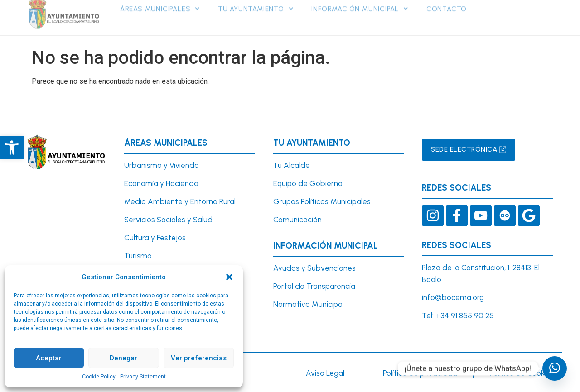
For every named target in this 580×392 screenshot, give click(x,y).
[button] (229, 277)
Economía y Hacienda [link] (161, 183)
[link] (12, 148)
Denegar (123, 358)
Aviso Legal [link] (325, 373)
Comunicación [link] (297, 220)
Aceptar (49, 358)
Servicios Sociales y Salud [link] (168, 220)
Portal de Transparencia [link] (314, 286)
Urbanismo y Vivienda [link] (162, 165)
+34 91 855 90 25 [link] (465, 316)
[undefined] (555, 368)
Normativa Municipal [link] (309, 304)
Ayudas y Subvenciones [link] (314, 268)
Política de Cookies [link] (522, 373)
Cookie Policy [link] (99, 377)
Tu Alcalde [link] (292, 165)
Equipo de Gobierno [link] (308, 183)
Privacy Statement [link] (143, 377)
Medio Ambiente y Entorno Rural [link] (180, 201)
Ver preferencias (199, 358)
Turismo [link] (138, 256)
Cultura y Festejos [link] (155, 238)
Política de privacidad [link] (420, 373)
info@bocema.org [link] (453, 297)
